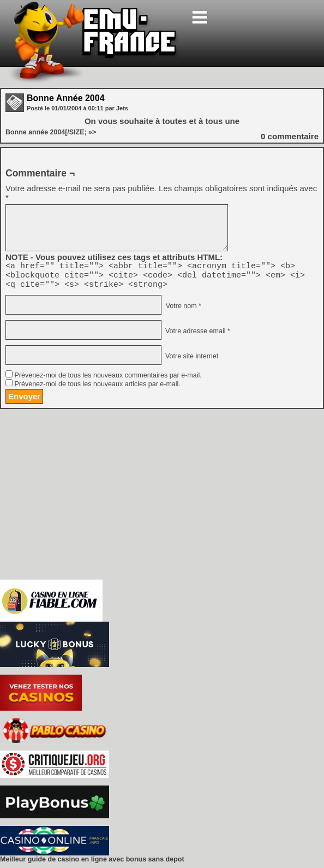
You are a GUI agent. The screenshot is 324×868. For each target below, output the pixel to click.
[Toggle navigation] (200, 17)
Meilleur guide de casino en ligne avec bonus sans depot (92, 864)
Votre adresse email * (196, 336)
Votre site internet (191, 361)
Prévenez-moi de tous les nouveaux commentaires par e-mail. (108, 380)
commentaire (290, 136)
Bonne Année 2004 (66, 98)
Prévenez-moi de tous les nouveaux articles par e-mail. (97, 389)
